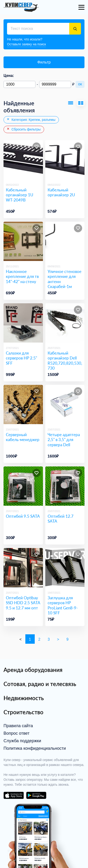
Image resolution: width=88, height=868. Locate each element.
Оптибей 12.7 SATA (61, 519)
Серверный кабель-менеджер (23, 437)
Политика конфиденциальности (35, 748)
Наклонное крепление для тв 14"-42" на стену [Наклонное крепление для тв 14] (22, 276)
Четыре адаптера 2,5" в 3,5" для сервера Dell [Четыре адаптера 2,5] (64, 440)
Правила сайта (18, 726)
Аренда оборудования (33, 670)
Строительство (23, 712)
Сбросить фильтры (23, 129)
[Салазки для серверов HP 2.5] (23, 323)
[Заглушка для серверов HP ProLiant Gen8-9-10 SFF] (65, 568)
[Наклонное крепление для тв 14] (23, 241)
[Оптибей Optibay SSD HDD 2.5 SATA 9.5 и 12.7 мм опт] (23, 568)
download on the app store (14, 795)
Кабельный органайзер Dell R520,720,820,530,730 (65, 361)
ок (80, 84)
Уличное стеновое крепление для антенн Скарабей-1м (65, 279)
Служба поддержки (22, 741)
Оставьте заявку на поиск (27, 44)
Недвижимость (24, 698)
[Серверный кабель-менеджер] (23, 405)
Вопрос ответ (17, 733)
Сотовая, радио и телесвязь (40, 684)
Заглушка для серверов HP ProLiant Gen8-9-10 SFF (63, 605)
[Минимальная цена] (19, 84)
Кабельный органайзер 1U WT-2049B (20, 195)
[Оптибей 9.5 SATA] (23, 486)
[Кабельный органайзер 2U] (65, 160)
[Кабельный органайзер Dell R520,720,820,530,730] (65, 323)
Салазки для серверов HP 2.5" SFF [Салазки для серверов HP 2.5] (21, 358)
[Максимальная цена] (55, 84)
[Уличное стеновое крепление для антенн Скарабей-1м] (65, 241)
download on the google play (36, 795)
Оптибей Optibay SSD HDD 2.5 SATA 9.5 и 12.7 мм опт (23, 603)
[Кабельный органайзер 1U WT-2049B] (23, 160)
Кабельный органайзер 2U (61, 192)
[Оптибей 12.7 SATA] (65, 486)
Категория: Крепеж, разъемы (31, 119)
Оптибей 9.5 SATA (23, 516)
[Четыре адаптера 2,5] (65, 405)
